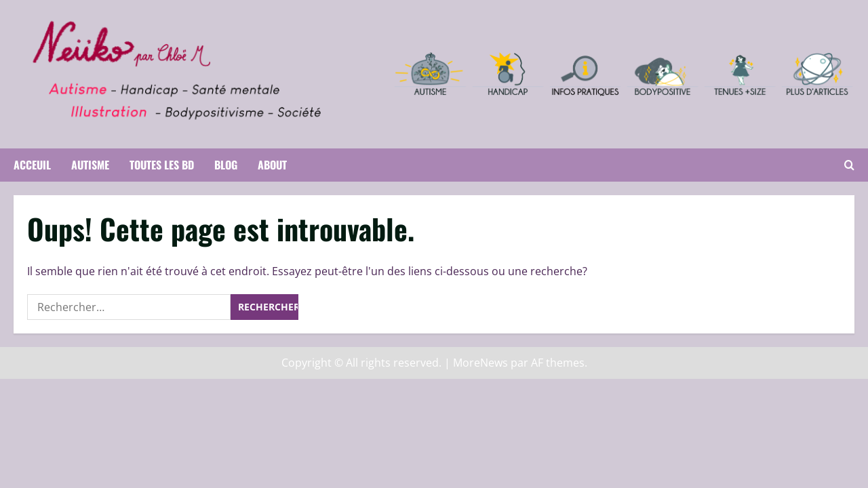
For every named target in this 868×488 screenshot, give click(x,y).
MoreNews (480, 363)
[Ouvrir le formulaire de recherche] (849, 165)
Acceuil (32, 165)
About (272, 165)
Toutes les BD (162, 165)
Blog (226, 165)
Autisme (90, 165)
